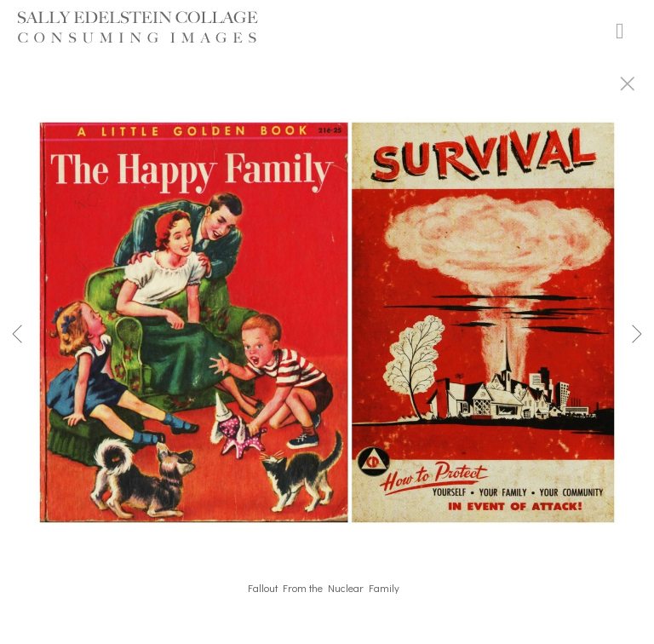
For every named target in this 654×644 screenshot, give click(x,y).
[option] (327, 343)
